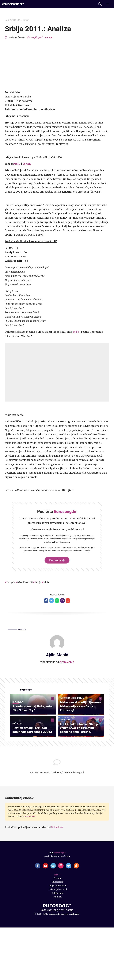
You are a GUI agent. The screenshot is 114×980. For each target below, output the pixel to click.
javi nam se (30, 868)
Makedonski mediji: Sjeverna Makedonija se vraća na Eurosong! (78, 732)
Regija (40, 582)
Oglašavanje (58, 946)
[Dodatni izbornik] (108, 4)
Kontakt (58, 949)
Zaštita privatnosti (58, 942)
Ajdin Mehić (67, 662)
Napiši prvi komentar (42, 37)
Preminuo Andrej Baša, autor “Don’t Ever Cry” (29, 734)
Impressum (58, 934)
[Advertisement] (57, 65)
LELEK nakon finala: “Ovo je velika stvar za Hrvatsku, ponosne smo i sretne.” (80, 779)
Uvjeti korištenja (58, 938)
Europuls (11, 582)
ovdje (76, 332)
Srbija (49, 582)
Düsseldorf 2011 (26, 582)
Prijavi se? (57, 879)
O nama (58, 931)
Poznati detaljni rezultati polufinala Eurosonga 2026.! (31, 779)
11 (52, 747)
